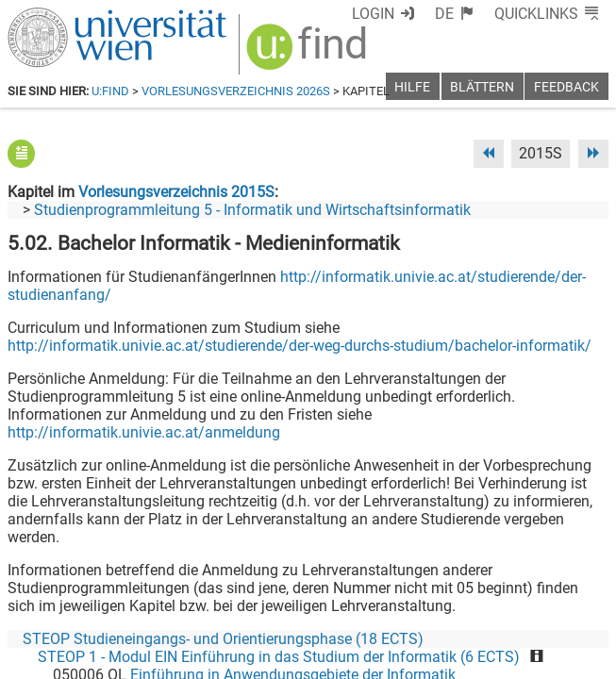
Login (373, 14)
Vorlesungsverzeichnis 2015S (176, 192)
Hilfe (412, 87)
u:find (110, 91)
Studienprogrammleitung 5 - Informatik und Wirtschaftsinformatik (252, 210)
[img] (309, 53)
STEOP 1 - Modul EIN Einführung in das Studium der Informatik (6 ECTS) (279, 657)
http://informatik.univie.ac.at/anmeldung (144, 432)
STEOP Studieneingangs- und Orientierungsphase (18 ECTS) (223, 639)
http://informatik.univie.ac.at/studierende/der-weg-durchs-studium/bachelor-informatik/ (300, 346)
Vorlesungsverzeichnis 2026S (236, 91)
